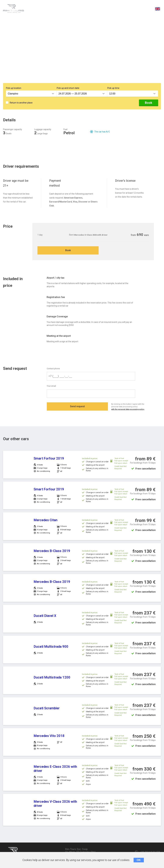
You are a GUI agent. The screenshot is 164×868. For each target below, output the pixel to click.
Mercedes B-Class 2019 (52, 551)
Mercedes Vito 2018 (49, 736)
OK (139, 860)
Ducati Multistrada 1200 (52, 678)
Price (73, 9)
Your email (51, 387)
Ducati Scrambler (47, 709)
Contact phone (53, 369)
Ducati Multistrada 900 (51, 647)
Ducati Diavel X (45, 616)
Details (36, 9)
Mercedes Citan (46, 521)
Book (149, 103)
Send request (77, 407)
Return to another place (21, 103)
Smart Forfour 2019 (49, 459)
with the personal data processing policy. (129, 410)
